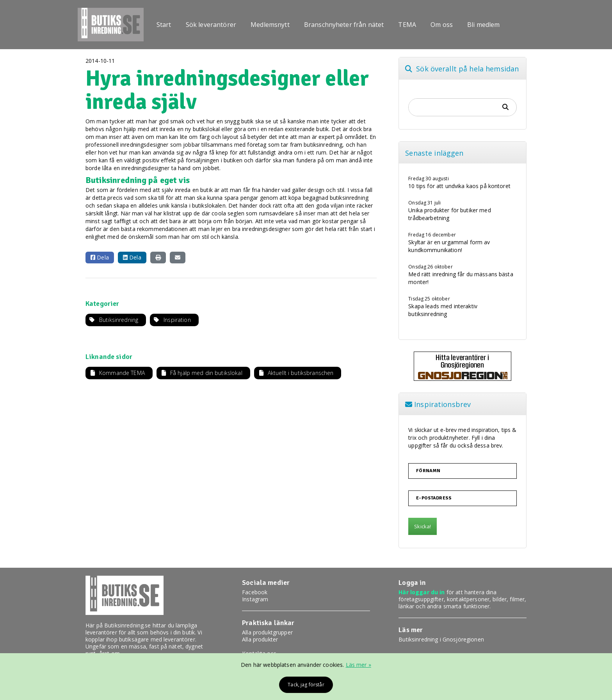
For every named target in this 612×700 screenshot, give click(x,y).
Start (164, 25)
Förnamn (428, 471)
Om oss (442, 25)
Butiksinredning (119, 320)
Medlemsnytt (270, 25)
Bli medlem (483, 25)
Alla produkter (260, 639)
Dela (100, 257)
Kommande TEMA (122, 373)
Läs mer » (358, 665)
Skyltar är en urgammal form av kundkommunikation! (449, 246)
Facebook (255, 592)
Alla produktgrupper (267, 632)
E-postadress (434, 498)
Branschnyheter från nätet (344, 25)
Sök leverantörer (211, 25)
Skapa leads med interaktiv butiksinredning (443, 310)
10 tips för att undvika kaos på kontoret (459, 186)
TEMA (407, 25)
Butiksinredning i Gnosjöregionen (441, 639)
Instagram (255, 599)
